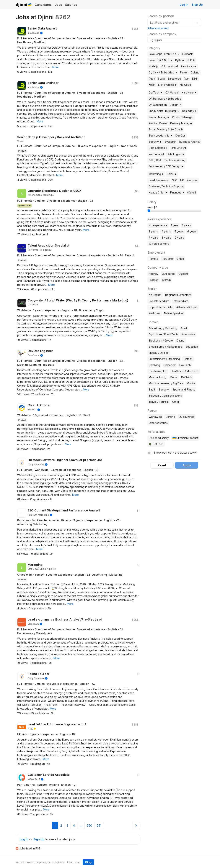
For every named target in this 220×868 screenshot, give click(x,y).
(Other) (192, 192)
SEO (175, 180)
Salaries (71, 5)
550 (89, 826)
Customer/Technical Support (166, 186)
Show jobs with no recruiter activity (175, 453)
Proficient (155, 313)
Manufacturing (157, 377)
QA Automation (158, 105)
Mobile (191, 383)
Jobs (58, 5)
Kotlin (152, 85)
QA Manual (172, 92)
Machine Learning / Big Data (166, 383)
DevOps (180, 136)
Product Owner (158, 123)
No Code (185, 85)
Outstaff (183, 274)
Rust (187, 79)
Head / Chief (158, 192)
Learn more (73, 862)
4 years (166, 231)
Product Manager (183, 117)
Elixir (195, 79)
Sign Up (197, 5)
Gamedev (190, 111)
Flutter (184, 72)
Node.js (153, 66)
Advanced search (158, 28)
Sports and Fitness (184, 389)
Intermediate (181, 301)
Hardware (189, 92)
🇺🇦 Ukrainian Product (185, 438)
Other (176, 402)
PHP (191, 60)
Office (180, 259)
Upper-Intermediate (161, 307)
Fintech (188, 359)
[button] (56, 67)
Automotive (188, 334)
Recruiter (192, 180)
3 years (153, 231)
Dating (180, 341)
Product (154, 280)
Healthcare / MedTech (185, 371)
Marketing (156, 174)
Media (174, 377)
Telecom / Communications (165, 396)
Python (180, 60)
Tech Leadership (161, 136)
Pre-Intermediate (159, 301)
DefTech (156, 92)
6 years (192, 231)
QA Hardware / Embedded (165, 99)
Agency (153, 274)
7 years (153, 238)
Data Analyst (179, 148)
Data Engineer (176, 154)
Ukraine (170, 417)
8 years (166, 238)
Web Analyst (156, 154)
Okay (88, 862)
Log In (184, 5)
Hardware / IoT (158, 371)
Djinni (24, 5)
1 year (175, 225)
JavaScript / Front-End (164, 54)
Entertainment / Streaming (164, 359)
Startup (166, 280)
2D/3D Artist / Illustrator (164, 111)
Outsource (168, 274)
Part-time (167, 259)
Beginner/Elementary (178, 295)
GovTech (185, 365)
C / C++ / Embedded (163, 72)
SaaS (152, 389)
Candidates (43, 5)
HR (182, 180)
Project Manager (159, 117)
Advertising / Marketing (163, 328)
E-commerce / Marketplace (165, 347)
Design (175, 105)
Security (155, 142)
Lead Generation (159, 180)
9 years (179, 238)
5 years (179, 231)
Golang (195, 72)
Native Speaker (174, 313)
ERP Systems (168, 85)
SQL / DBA (155, 160)
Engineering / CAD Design (166, 166)
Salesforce (174, 79)
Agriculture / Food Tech (163, 334)
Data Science (158, 148)
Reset (162, 465)
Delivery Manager (181, 123)
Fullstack (187, 54)
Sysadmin (171, 142)
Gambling (154, 365)
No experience (158, 225)
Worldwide (155, 417)
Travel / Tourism (159, 402)
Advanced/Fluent (187, 307)
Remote (153, 259)
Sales (172, 174)
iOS (163, 66)
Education (192, 347)
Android (173, 66)
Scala (161, 79)
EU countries (186, 417)
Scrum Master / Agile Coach (166, 129)
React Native (189, 66)
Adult (184, 328)
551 (99, 826)
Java (152, 60)
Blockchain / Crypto (161, 341)
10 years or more (159, 244)
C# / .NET (165, 60)
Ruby (152, 79)
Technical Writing (175, 160)
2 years (186, 225)
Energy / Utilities (159, 353)
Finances (177, 192)
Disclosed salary (159, 438)
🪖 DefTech (156, 444)
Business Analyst (189, 142)
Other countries (158, 423)
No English (155, 295)
